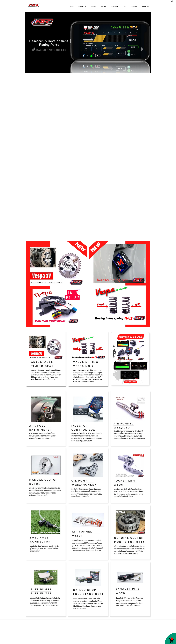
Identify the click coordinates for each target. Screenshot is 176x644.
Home (71, 6)
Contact (134, 6)
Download (115, 6)
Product (82, 6)
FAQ (125, 6)
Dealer (93, 6)
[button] (34, 49)
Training (103, 6)
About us (145, 6)
